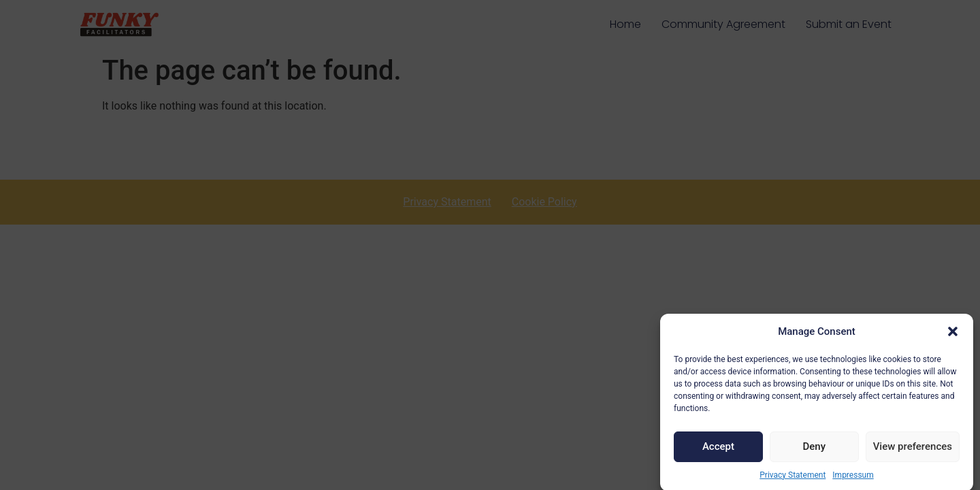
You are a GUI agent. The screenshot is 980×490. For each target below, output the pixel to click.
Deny (814, 451)
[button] (953, 336)
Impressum (853, 478)
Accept (718, 451)
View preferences (913, 451)
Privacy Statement (793, 478)
